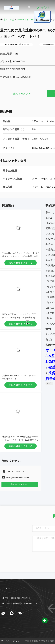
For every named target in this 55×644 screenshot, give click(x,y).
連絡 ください (22, 94)
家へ (6, 20)
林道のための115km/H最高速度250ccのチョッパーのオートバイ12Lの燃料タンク (20, 440)
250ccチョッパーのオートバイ (31, 20)
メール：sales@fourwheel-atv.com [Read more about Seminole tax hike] (19, 603)
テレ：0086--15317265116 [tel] (16, 598)
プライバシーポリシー (11, 641)
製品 (12, 20)
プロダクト (43, 7)
